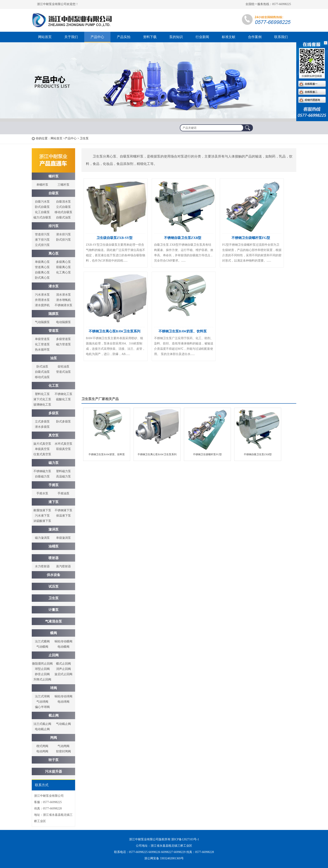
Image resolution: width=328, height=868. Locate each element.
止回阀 (54, 655)
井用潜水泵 (42, 300)
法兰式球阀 (42, 696)
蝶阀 (54, 633)
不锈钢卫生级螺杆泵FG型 (251, 238)
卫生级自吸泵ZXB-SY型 (115, 238)
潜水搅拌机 (42, 305)
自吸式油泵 (63, 217)
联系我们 (281, 37)
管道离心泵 (42, 267)
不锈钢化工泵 (63, 394)
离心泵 (54, 253)
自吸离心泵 (42, 272)
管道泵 (54, 331)
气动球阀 (42, 702)
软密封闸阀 (63, 751)
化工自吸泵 (42, 212)
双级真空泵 (63, 449)
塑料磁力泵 (63, 471)
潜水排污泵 (63, 234)
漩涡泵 (54, 529)
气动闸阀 (63, 746)
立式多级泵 (42, 422)
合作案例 (255, 37)
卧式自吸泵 (42, 207)
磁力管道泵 (63, 344)
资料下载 (150, 37)
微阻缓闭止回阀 (42, 664)
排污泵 (54, 226)
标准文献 (229, 37)
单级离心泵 (42, 262)
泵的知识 (176, 37)
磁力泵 (54, 463)
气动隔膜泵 (42, 322)
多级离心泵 (63, 262)
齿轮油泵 (63, 367)
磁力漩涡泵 (42, 538)
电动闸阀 (42, 751)
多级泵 (54, 413)
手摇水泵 (42, 493)
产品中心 (97, 37)
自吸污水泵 (42, 202)
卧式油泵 (42, 367)
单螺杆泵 (42, 185)
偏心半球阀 (42, 707)
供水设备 (54, 575)
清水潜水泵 (63, 295)
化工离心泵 (63, 272)
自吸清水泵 (63, 202)
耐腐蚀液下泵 (42, 510)
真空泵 (54, 435)
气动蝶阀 (42, 647)
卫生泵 (54, 598)
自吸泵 (54, 193)
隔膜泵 (54, 314)
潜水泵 (54, 286)
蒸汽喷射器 (63, 566)
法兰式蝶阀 (42, 641)
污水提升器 (54, 771)
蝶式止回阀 (63, 664)
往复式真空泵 (42, 454)
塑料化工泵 (42, 394)
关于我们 (71, 37)
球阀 (54, 688)
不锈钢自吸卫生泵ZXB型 (183, 238)
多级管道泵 (63, 339)
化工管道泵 (42, 344)
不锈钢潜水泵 (63, 305)
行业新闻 (202, 37)
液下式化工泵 (42, 399)
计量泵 (54, 610)
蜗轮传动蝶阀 (63, 641)
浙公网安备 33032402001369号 (164, 858)
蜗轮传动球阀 (63, 696)
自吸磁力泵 (42, 477)
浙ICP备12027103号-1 (185, 839)
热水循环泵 (42, 350)
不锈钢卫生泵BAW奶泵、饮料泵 (183, 331)
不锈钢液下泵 (63, 510)
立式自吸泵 (63, 207)
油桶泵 (54, 546)
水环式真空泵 (63, 444)
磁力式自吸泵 (42, 217)
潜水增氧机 (63, 300)
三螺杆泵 (63, 185)
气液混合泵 (54, 621)
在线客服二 (311, 92)
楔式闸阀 (42, 746)
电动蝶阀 (63, 647)
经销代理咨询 (312, 100)
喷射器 (54, 558)
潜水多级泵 (42, 427)
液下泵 (54, 502)
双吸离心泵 (63, 267)
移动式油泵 (42, 377)
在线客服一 (311, 84)
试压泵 (54, 586)
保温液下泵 (63, 516)
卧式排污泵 (63, 240)
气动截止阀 (63, 724)
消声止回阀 (63, 669)
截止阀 (54, 715)
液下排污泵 (42, 240)
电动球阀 (63, 702)
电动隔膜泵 (63, 322)
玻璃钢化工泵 (42, 405)
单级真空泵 (42, 449)
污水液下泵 (42, 516)
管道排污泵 (42, 234)
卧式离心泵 (42, 278)
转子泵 (54, 760)
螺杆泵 (74, 20)
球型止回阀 (42, 669)
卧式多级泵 (63, 422)
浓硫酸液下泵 (42, 521)
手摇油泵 (63, 493)
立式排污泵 (42, 245)
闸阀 (54, 738)
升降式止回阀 (42, 679)
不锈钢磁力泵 (42, 471)
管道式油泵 (63, 372)
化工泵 (54, 386)
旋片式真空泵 (42, 444)
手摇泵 (54, 485)
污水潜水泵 (42, 295)
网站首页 (45, 37)
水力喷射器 (42, 566)
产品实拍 (124, 37)
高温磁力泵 (63, 477)
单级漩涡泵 (63, 538)
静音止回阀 (42, 674)
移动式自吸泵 (63, 212)
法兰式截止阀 (42, 724)
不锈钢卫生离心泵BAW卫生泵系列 (114, 331)
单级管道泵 (42, 339)
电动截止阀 (42, 729)
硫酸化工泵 (63, 399)
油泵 (54, 358)
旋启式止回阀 (63, 674)
